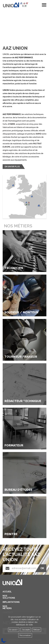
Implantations (6, 602)
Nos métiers (6, 607)
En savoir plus (12, 167)
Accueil (6, 592)
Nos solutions (6, 597)
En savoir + (14, 630)
